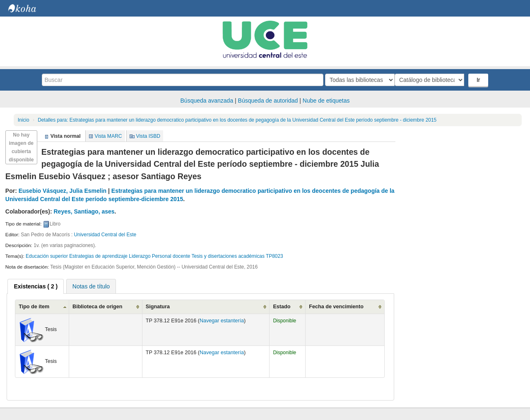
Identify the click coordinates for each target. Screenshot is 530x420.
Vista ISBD (148, 136)
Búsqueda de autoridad (268, 101)
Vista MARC (108, 136)
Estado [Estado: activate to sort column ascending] (282, 307)
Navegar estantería (222, 321)
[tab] (36, 286)
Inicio (24, 120)
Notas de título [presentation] (91, 286)
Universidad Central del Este (105, 235)
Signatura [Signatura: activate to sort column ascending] (158, 307)
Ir (479, 80)
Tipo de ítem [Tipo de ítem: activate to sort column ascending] (34, 307)
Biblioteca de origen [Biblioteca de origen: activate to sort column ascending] (97, 307)
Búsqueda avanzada (207, 101)
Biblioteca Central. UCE (29, 8)
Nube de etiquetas (326, 101)
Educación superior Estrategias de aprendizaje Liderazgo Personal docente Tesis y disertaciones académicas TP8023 (154, 256)
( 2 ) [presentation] (36, 286)
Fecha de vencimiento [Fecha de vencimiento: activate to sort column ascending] (336, 307)
